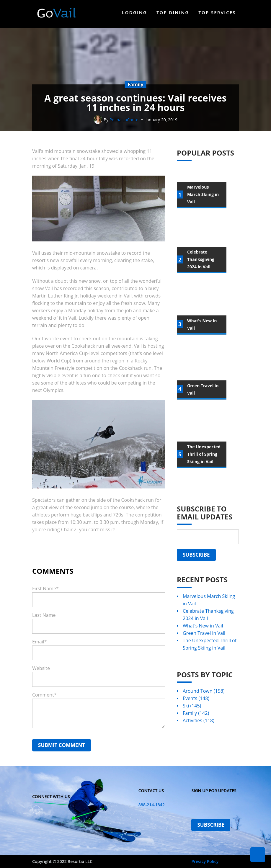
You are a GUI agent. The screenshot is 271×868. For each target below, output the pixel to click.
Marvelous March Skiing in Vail (209, 603)
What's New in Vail (203, 628)
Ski (192, 708)
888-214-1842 (152, 805)
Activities (199, 723)
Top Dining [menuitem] (173, 12)
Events (196, 701)
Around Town (204, 694)
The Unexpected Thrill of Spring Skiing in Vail (210, 647)
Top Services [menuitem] (217, 12)
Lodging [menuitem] (134, 12)
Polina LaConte (124, 122)
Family (196, 716)
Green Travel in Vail (204, 636)
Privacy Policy (205, 861)
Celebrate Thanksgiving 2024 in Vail (208, 617)
